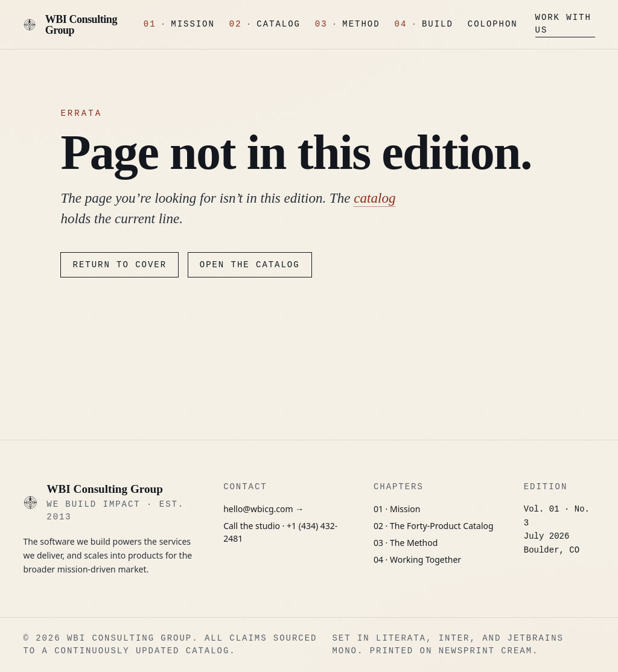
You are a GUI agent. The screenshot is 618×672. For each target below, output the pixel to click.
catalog (374, 198)
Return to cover (120, 265)
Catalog (279, 24)
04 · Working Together (417, 559)
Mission (193, 24)
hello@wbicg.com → (263, 509)
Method (361, 24)
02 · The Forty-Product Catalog (434, 526)
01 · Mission (397, 509)
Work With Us (563, 24)
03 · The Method (406, 543)
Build (438, 24)
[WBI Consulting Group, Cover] (75, 25)
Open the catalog (250, 265)
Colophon (493, 24)
